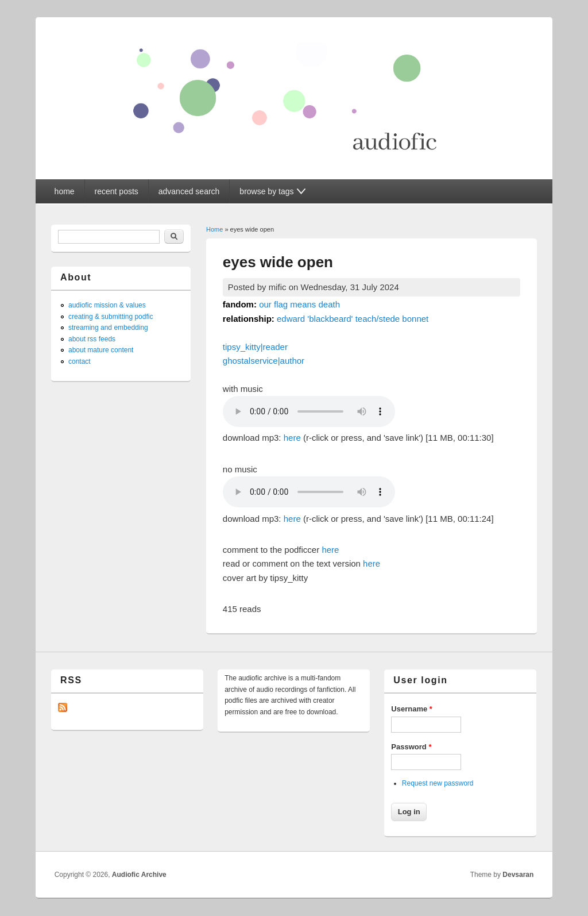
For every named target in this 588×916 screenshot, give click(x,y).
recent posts (117, 191)
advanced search (189, 191)
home (65, 191)
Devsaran (518, 875)
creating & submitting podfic (111, 317)
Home (214, 229)
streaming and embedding (108, 328)
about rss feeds (92, 339)
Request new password (438, 783)
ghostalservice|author (264, 361)
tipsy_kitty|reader (255, 347)
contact (80, 361)
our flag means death (299, 304)
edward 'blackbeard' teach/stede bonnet (353, 319)
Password (411, 747)
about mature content (101, 350)
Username (412, 709)
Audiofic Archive (139, 875)
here (292, 438)
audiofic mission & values (107, 305)
